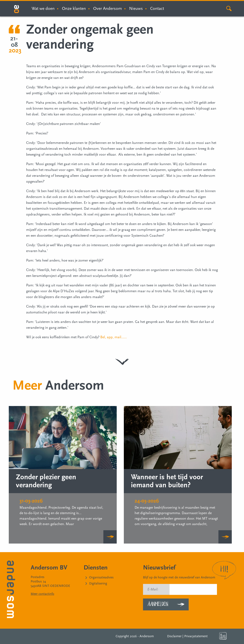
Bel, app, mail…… (114, 337)
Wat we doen (43, 8)
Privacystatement (196, 636)
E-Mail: (153, 589)
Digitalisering (98, 583)
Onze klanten (74, 8)
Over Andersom (107, 8)
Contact (157, 8)
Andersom (147, 636)
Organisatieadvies (101, 577)
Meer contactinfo (42, 594)
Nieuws (136, 8)
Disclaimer (174, 636)
